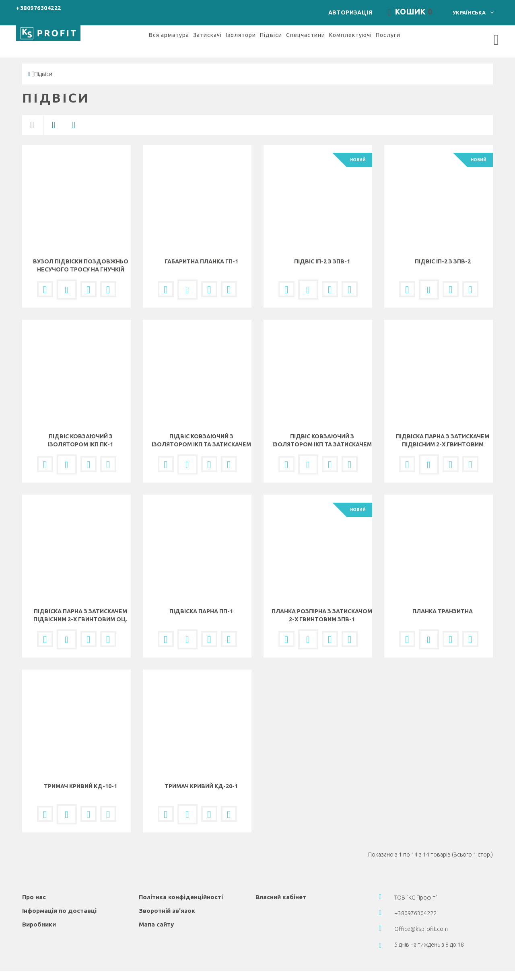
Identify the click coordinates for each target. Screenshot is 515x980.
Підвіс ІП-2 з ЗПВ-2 (443, 253)
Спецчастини (306, 26)
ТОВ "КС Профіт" (416, 889)
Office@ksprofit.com (421, 920)
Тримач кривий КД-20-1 (201, 778)
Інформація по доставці (59, 902)
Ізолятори (241, 26)
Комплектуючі (350, 26)
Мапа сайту (156, 916)
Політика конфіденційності (181, 889)
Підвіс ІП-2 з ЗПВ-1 (322, 253)
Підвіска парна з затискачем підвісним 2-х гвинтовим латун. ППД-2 (443, 436)
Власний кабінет (281, 889)
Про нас (34, 889)
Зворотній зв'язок (167, 902)
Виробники (39, 916)
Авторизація (366, 8)
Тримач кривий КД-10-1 (80, 778)
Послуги (388, 26)
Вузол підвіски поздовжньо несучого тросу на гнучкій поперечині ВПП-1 (81, 261)
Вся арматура (169, 26)
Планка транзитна (443, 603)
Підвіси (271, 26)
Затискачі (207, 26)
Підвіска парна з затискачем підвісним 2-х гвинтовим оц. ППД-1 (80, 611)
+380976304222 (39, 8)
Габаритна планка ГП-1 (201, 253)
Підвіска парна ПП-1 (201, 603)
